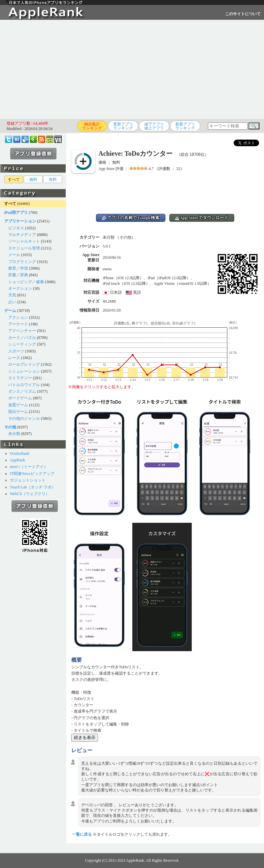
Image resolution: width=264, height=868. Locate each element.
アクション (18, 317)
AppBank (17, 460)
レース (14, 358)
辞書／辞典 (18, 275)
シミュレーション (24, 371)
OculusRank (20, 453)
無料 (33, 180)
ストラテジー (20, 378)
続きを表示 (85, 737)
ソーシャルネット (24, 241)
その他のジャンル (24, 418)
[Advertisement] (132, 69)
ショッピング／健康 (26, 282)
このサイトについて (243, 14)
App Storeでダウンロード (202, 218)
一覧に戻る (82, 834)
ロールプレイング (24, 364)
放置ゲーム (18, 405)
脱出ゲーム (18, 412)
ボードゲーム (20, 398)
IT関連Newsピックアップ (32, 474)
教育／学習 (18, 268)
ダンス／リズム (22, 391)
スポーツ (16, 351)
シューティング (22, 344)
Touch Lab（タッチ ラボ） (33, 487)
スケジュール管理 (24, 248)
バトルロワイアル (24, 385)
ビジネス (16, 228)
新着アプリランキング (185, 126)
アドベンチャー (22, 331)
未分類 (14, 434)
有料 (53, 180)
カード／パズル (22, 338)
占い (12, 302)
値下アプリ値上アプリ (154, 126)
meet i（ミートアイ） (29, 467)
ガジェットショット (28, 480)
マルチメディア (22, 235)
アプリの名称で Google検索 (131, 218)
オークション (20, 288)
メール (14, 255)
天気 (12, 295)
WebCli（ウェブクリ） (30, 494)
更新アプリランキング (123, 126)
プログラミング (22, 262)
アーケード (18, 324)
